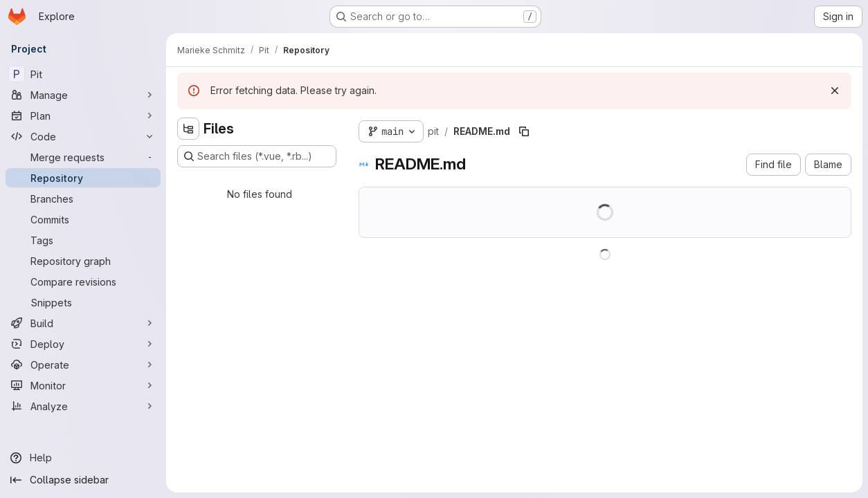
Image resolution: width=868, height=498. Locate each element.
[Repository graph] (83, 261)
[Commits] (83, 219)
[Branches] (83, 199)
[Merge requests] (83, 157)
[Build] (83, 323)
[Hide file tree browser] (188, 129)
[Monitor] (83, 385)
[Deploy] (83, 344)
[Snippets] (83, 302)
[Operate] (83, 365)
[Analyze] (83, 406)
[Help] (83, 458)
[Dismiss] (835, 91)
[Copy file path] (524, 131)
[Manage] (83, 95)
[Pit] (83, 74)
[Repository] (83, 178)
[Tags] (83, 240)
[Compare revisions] (83, 282)
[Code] (83, 136)
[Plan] (83, 116)
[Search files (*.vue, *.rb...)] (257, 156)
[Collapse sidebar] (83, 480)
